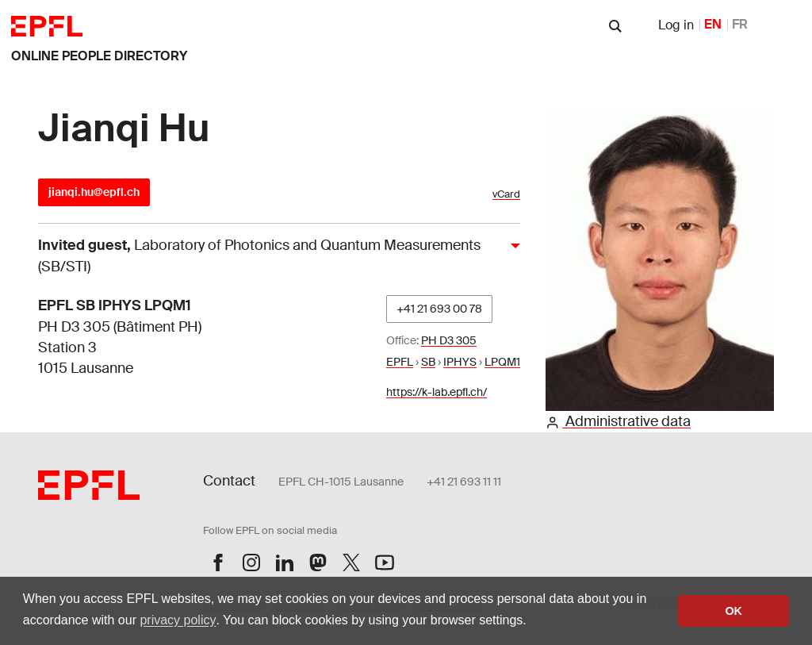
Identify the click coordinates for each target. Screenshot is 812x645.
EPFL (400, 362)
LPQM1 (502, 362)
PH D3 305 (449, 340)
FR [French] (740, 24)
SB (428, 362)
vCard (506, 194)
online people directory (99, 56)
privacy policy (178, 620)
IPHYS (460, 362)
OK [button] (733, 611)
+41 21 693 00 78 (439, 309)
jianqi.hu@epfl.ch (94, 192)
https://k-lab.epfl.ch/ (437, 392)
